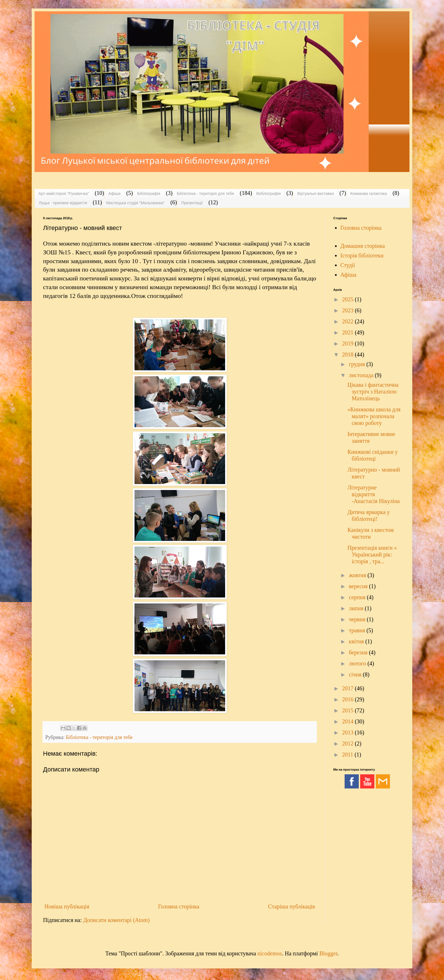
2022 (348, 321)
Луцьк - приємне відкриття (63, 203)
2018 (348, 354)
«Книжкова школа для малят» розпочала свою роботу (374, 416)
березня (359, 652)
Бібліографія (149, 194)
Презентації (192, 203)
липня (357, 608)
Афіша (115, 194)
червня (358, 619)
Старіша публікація (292, 906)
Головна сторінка (179, 906)
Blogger (328, 953)
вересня (359, 586)
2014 (348, 721)
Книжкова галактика (369, 194)
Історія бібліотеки (362, 255)
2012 (348, 743)
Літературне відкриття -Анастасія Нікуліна (374, 494)
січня (356, 674)
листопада (362, 375)
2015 (348, 710)
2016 (348, 699)
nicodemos (270, 953)
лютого (358, 663)
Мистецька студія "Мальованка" (135, 203)
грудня (358, 364)
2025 (348, 299)
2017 (348, 688)
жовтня (358, 575)
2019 (348, 343)
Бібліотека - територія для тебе (205, 194)
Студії (348, 265)
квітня (357, 641)
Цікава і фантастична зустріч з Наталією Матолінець (373, 392)
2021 (348, 332)
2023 (348, 310)
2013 (348, 732)
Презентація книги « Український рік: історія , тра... (372, 555)
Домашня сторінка (363, 246)
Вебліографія (268, 194)
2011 (348, 755)
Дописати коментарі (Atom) (117, 920)
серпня (358, 597)
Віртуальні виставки (316, 194)
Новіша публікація (67, 906)
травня (358, 630)
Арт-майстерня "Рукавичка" (64, 194)
